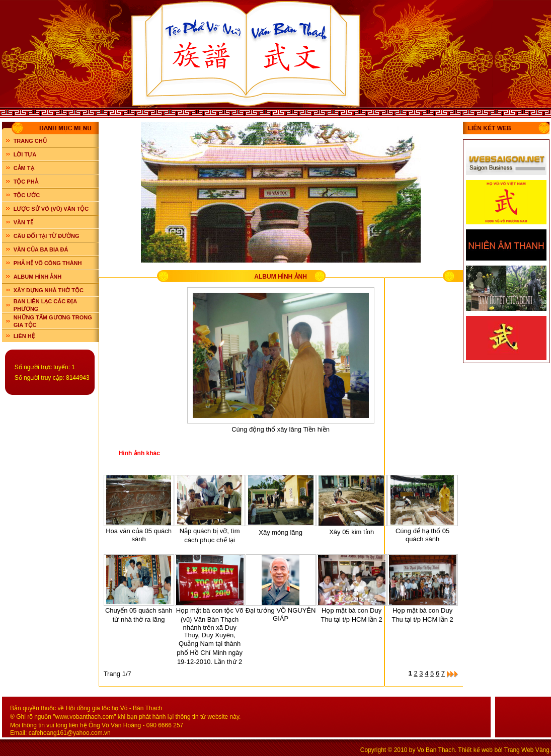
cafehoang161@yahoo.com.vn (70, 733)
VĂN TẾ (23, 222)
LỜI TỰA (25, 154)
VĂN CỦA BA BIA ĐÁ (41, 249)
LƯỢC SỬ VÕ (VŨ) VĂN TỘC (51, 209)
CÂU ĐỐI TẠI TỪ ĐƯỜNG (47, 236)
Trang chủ (30, 141)
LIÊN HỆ (24, 336)
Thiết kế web (475, 750)
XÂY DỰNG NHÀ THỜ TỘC (49, 290)
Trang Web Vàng (527, 750)
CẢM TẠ (24, 168)
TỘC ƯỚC (27, 195)
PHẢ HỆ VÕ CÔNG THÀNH (48, 263)
